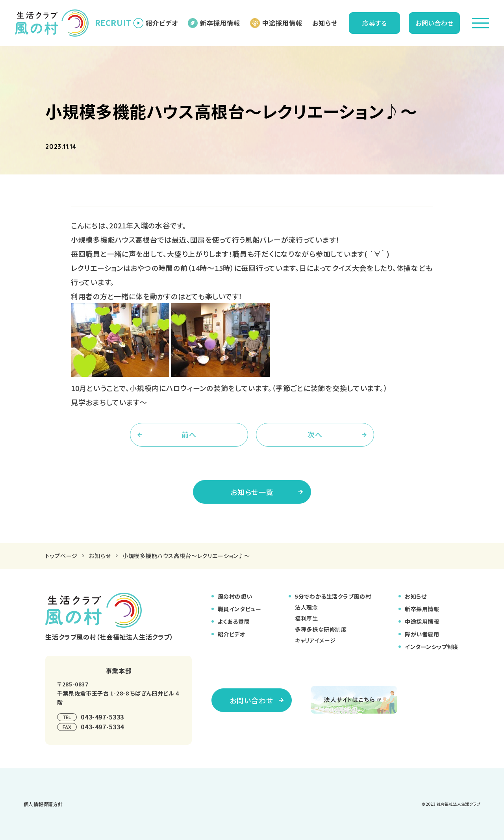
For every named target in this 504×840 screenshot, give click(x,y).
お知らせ (325, 23)
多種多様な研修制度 (321, 629)
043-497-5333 (102, 717)
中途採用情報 (276, 23)
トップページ (61, 556)
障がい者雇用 (422, 634)
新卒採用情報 (214, 23)
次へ (315, 434)
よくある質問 (234, 621)
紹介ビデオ (156, 23)
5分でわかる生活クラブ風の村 (333, 596)
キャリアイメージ (315, 640)
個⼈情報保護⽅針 (43, 804)
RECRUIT (68, 23)
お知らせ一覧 (267, 492)
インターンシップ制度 (432, 647)
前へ (189, 434)
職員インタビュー (239, 609)
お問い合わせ (435, 23)
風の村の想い (235, 596)
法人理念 (306, 607)
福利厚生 (306, 618)
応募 (375, 23)
